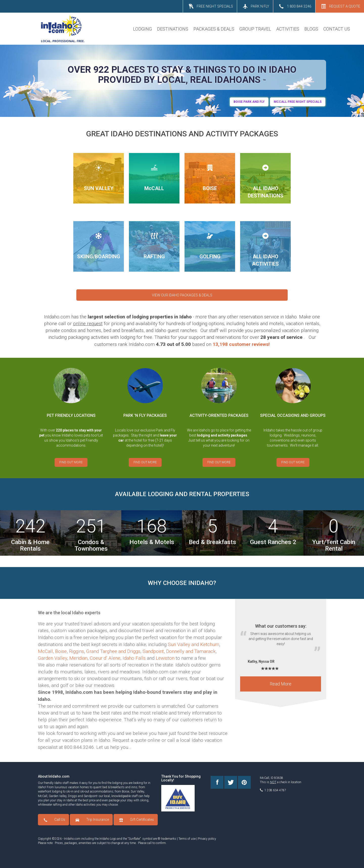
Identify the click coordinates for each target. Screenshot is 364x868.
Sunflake (134, 839)
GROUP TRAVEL (255, 29)
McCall (45, 651)
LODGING (142, 29)
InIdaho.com (72, 839)
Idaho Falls (134, 658)
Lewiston (165, 658)
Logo (113, 839)
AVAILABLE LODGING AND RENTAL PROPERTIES (182, 494)
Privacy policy (207, 839)
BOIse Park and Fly (249, 102)
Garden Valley (52, 658)
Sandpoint (153, 651)
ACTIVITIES (288, 29)
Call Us (60, 820)
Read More (281, 686)
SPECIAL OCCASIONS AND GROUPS (293, 415)
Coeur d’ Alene (105, 658)
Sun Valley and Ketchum (194, 644)
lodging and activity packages (222, 435)
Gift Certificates (142, 820)
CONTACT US (337, 29)
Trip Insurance (98, 820)
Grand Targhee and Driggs (113, 651)
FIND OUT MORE (71, 462)
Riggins (76, 651)
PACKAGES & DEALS (214, 29)
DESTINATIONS (173, 29)
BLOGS (311, 29)
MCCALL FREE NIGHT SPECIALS (298, 102)
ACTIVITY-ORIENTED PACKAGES (219, 415)
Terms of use (187, 839)
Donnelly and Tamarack (191, 651)
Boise (61, 651)
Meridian (78, 658)
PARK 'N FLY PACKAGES (145, 415)
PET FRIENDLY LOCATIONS (71, 415)
